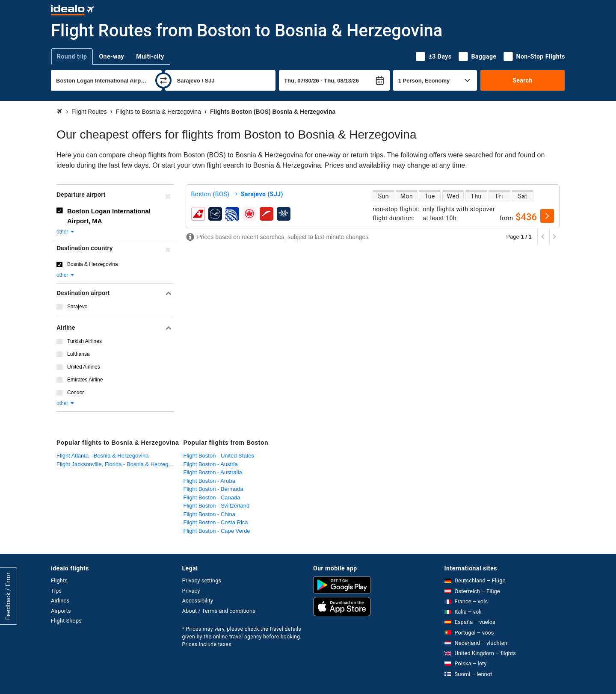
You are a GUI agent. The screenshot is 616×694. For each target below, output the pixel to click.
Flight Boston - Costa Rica (216, 522)
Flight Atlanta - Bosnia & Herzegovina (102, 456)
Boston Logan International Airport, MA (109, 216)
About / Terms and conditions (219, 611)
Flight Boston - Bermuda (213, 489)
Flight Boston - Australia (213, 472)
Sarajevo (77, 307)
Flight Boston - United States (219, 456)
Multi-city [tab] (150, 56)
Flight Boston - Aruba (209, 481)
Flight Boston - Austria (211, 464)
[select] (547, 216)
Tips (56, 591)
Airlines (60, 601)
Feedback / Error (8, 596)
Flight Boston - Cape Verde (217, 531)
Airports (61, 611)
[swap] (163, 80)
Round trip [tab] (72, 56)
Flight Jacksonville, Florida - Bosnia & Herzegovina (118, 464)
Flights (59, 580)
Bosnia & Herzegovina (93, 264)
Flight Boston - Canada (212, 498)
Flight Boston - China (209, 514)
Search (523, 80)
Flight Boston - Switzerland (217, 506)
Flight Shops (66, 621)
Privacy (191, 591)
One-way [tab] (111, 56)
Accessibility (198, 601)
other (66, 232)
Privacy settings (202, 580)
